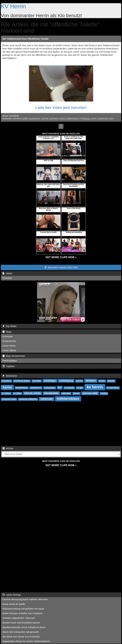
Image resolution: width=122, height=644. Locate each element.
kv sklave (6, 393)
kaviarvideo (50, 388)
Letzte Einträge (12, 595)
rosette (104, 393)
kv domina (69, 388)
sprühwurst (54, 119)
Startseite (7, 278)
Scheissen (8, 336)
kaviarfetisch (22, 388)
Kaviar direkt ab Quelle (14, 604)
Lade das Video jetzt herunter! (61, 108)
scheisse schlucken (28, 399)
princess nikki (90, 393)
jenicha (111, 381)
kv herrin (95, 387)
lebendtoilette (51, 393)
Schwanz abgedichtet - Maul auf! (19, 618)
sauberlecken (35, 119)
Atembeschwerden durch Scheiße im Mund (24, 627)
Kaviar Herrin (9, 346)
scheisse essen (9, 399)
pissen (76, 393)
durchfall (45, 119)
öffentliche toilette (20, 119)
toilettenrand (103, 119)
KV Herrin (13, 6)
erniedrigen (50, 381)
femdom (91, 381)
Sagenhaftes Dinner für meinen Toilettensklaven (26, 641)
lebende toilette (32, 393)
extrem (94, 119)
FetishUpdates (10, 361)
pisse (111, 119)
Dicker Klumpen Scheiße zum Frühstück (22, 613)
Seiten (7, 273)
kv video (17, 393)
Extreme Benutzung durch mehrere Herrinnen (25, 599)
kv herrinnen (113, 388)
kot (60, 388)
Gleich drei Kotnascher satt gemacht (21, 632)
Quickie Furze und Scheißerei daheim (21, 623)
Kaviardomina (9, 341)
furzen (102, 381)
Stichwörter (10, 376)
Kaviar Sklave (9, 350)
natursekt (66, 393)
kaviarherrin (36, 388)
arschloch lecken (22, 381)
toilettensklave (72, 119)
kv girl (80, 388)
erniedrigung (84, 119)
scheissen (47, 399)
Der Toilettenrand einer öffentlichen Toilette (25, 39)
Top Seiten (9, 326)
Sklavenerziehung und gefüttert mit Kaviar (23, 609)
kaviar (62, 119)
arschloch (6, 381)
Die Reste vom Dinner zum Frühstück (21, 637)
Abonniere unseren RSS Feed (61, 267)
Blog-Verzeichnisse (14, 356)
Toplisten (9, 366)
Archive (8, 448)
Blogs (7, 332)
